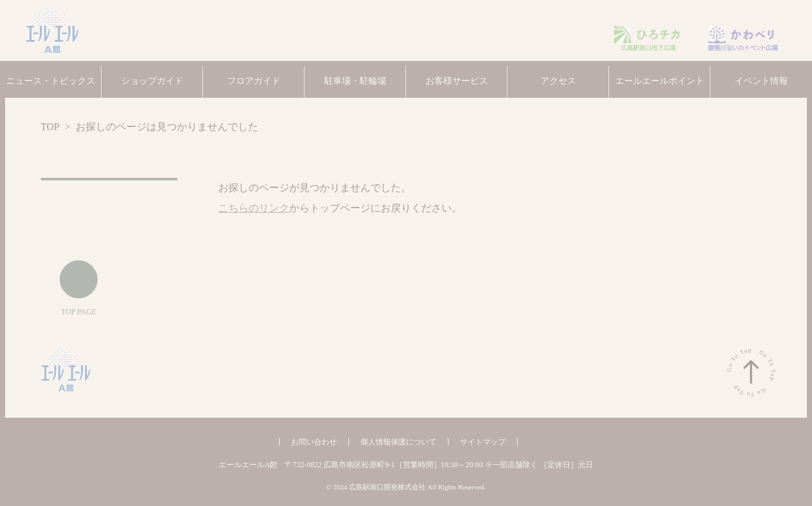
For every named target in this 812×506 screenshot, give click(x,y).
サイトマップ (481, 442)
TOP (51, 127)
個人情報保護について (401, 442)
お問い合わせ (318, 442)
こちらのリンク (249, 208)
